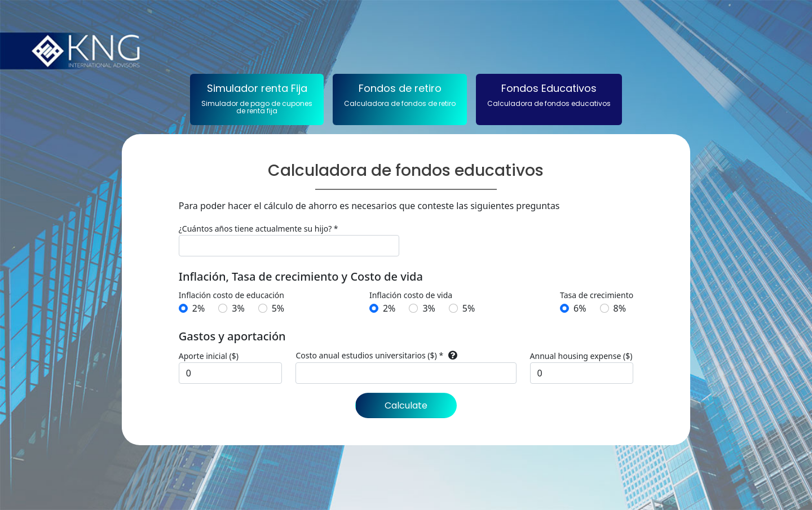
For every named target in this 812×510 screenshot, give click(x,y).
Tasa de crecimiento (597, 295)
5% (278, 308)
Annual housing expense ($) (581, 356)
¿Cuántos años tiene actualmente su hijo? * (259, 229)
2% (198, 308)
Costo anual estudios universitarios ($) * (369, 355)
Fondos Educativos (549, 95)
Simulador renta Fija (257, 98)
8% (620, 308)
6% (580, 308)
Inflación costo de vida (411, 295)
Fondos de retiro (400, 95)
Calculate (406, 405)
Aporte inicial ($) (209, 356)
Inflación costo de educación (231, 295)
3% (238, 308)
